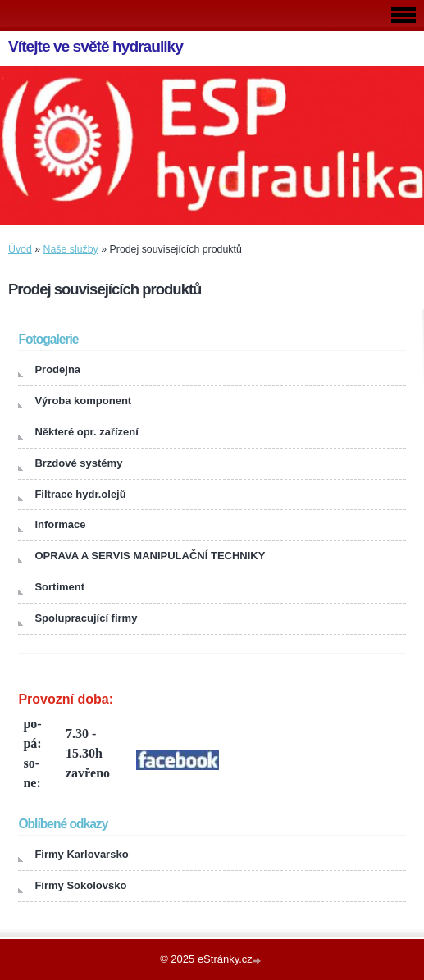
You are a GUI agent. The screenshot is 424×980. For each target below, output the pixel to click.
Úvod (20, 249)
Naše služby (71, 249)
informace (60, 524)
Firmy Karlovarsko (81, 854)
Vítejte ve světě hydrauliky (96, 46)
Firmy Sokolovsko (80, 885)
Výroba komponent (83, 401)
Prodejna (57, 369)
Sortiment (59, 587)
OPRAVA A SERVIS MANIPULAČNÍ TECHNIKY (150, 556)
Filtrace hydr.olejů (80, 494)
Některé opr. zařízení (86, 432)
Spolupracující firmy (86, 618)
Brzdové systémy (78, 463)
